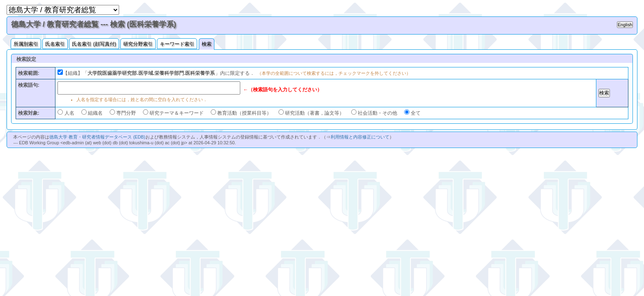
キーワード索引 (177, 44)
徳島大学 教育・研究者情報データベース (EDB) (97, 137)
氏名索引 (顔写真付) (94, 44)
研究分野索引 (138, 44)
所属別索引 (26, 44)
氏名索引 (55, 44)
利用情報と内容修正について (360, 137)
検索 (207, 44)
